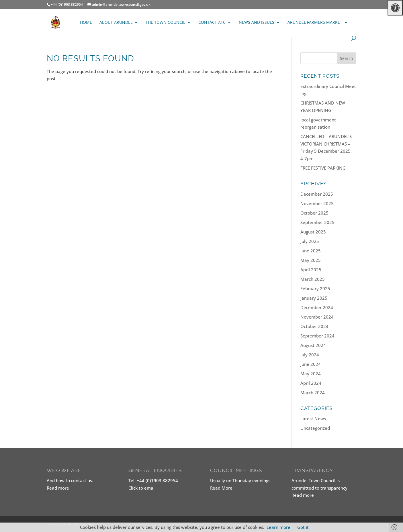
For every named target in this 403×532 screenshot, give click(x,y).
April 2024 (311, 383)
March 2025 (313, 279)
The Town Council (165, 23)
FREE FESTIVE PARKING (323, 168)
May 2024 (311, 374)
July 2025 (310, 241)
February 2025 (315, 288)
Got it (303, 527)
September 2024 (317, 336)
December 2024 (317, 307)
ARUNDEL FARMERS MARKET (315, 23)
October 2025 (314, 213)
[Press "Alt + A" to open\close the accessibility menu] (395, 8)
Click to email (142, 488)
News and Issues (257, 23)
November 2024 (317, 317)
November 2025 (317, 203)
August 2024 (313, 345)
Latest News (313, 419)
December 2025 (317, 194)
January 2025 (314, 298)
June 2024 (311, 364)
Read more (58, 488)
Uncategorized (315, 428)
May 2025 (311, 260)
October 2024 (314, 326)
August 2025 (313, 232)
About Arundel (116, 23)
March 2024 (313, 392)
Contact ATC (212, 23)
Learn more (278, 527)
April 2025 (311, 270)
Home (86, 23)
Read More (221, 488)
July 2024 (310, 355)
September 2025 (317, 222)
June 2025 (311, 251)
